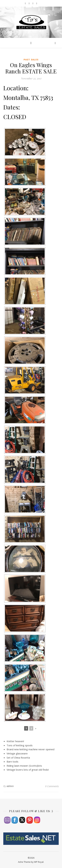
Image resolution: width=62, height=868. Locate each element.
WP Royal (39, 862)
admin (10, 786)
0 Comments (52, 786)
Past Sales (31, 60)
